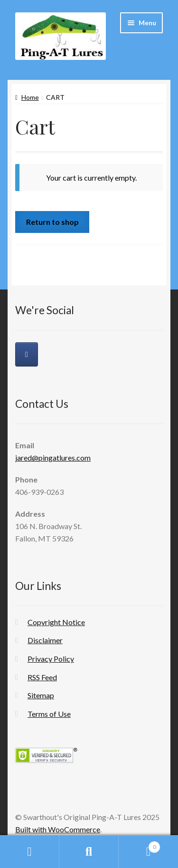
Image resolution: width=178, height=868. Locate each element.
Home (30, 97)
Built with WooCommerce (58, 829)
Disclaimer (45, 640)
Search (89, 852)
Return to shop (52, 222)
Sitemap (41, 695)
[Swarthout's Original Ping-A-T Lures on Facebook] (27, 354)
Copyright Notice (56, 622)
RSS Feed (42, 677)
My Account (30, 852)
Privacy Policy (51, 659)
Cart (140, 845)
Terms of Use (49, 714)
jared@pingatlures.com (53, 458)
